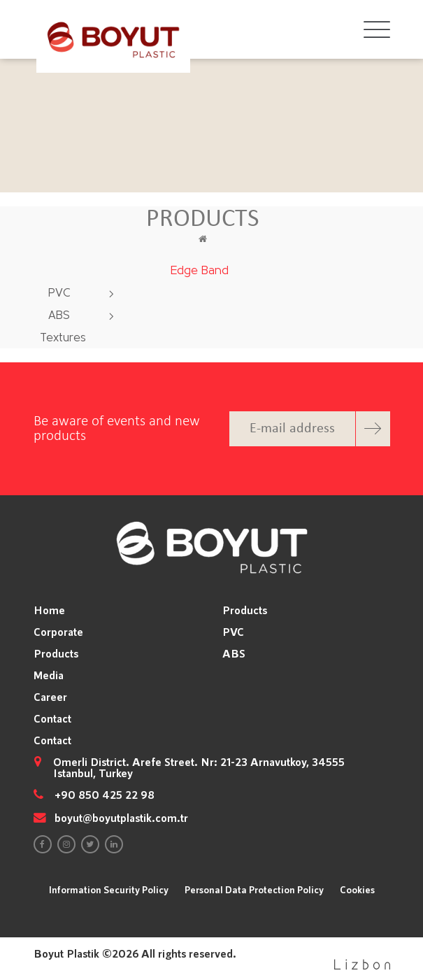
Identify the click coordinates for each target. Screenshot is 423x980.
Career (50, 697)
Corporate (58, 632)
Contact (52, 718)
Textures (63, 338)
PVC (59, 293)
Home (49, 610)
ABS (59, 316)
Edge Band (200, 271)
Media (49, 675)
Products (56, 653)
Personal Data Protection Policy (254, 889)
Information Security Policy (109, 889)
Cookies (357, 889)
